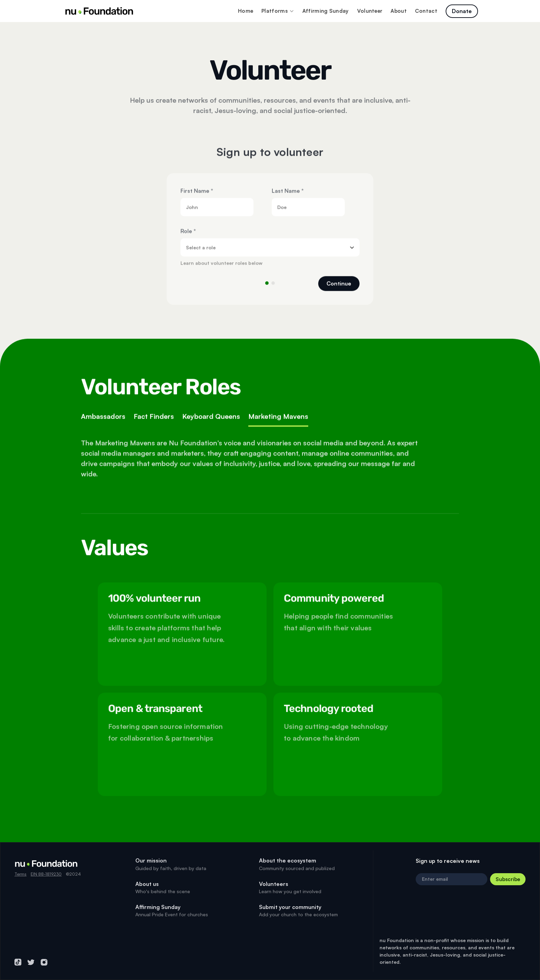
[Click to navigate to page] (462, 11)
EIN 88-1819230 (46, 874)
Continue (339, 287)
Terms (20, 874)
